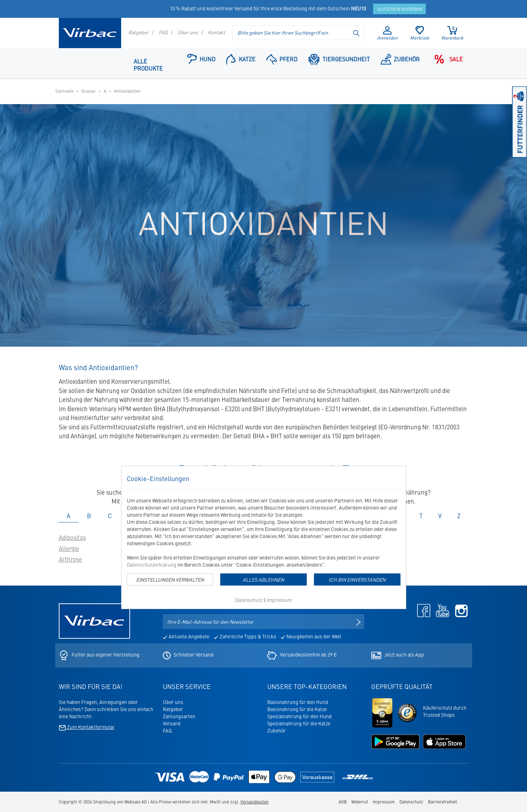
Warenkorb (452, 33)
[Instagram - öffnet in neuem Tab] (460, 610)
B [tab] (89, 516)
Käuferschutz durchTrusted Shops (445, 711)
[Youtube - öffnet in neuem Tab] (441, 610)
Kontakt (216, 32)
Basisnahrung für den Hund (298, 702)
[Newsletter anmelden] (358, 622)
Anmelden (387, 34)
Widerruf (360, 802)
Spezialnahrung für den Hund (299, 716)
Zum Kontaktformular (87, 727)
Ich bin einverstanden (357, 579)
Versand (172, 723)
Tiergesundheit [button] (339, 59)
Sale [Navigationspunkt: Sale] (447, 59)
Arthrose (70, 559)
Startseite (64, 91)
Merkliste (420, 34)
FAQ (163, 32)
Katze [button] (241, 59)
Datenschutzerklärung (152, 565)
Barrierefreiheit (443, 802)
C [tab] (110, 516)
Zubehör (277, 730)
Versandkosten (255, 802)
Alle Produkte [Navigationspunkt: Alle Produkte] (148, 65)
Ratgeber (138, 32)
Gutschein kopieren (399, 9)
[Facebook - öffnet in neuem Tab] (422, 610)
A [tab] (68, 516)
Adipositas (72, 537)
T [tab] (421, 516)
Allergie (69, 548)
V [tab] (440, 516)
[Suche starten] (357, 32)
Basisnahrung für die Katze (297, 709)
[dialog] (264, 537)
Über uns (188, 32)
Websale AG (136, 802)
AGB (343, 802)
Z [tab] (459, 516)
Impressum (279, 600)
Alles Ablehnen (263, 579)
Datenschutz (249, 600)
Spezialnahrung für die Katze (299, 723)
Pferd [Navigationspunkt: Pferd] (282, 59)
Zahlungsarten (179, 716)
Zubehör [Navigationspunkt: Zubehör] (400, 59)
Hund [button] (201, 59)
